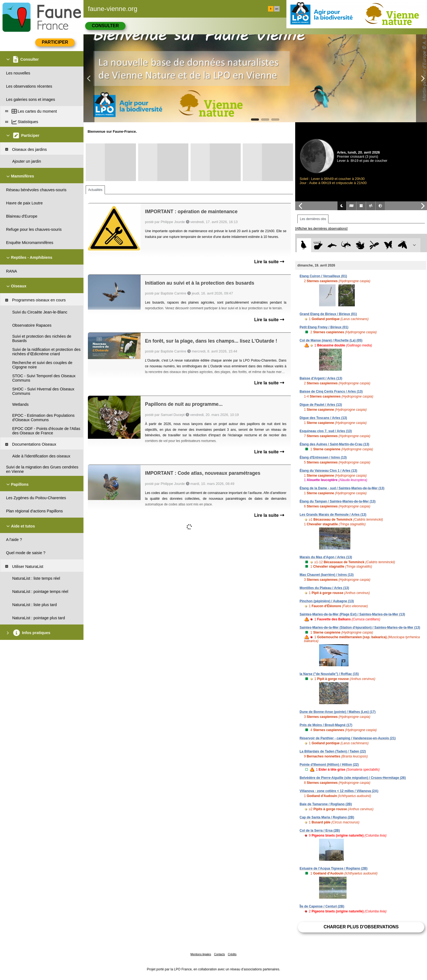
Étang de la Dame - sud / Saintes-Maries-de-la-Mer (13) (342, 488)
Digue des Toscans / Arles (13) (323, 418)
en (277, 9)
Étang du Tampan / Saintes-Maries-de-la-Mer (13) (338, 501)
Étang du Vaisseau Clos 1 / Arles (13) (328, 471)
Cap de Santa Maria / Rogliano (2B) (327, 817)
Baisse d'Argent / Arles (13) (321, 378)
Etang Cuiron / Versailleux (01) (323, 276)
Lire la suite (269, 262)
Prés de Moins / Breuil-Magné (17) (326, 725)
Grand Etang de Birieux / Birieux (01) (328, 314)
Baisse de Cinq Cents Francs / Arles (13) (331, 392)
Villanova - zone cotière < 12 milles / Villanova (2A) (339, 791)
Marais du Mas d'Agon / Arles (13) (326, 557)
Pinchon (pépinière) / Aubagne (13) (327, 601)
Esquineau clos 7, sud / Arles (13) (326, 431)
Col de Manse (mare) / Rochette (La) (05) (331, 340)
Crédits (232, 954)
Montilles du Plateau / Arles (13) (324, 588)
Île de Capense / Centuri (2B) (322, 906)
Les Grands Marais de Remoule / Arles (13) (333, 515)
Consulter (105, 26)
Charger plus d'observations (361, 927)
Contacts (219, 954)
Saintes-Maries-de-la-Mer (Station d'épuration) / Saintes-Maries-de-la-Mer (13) (360, 628)
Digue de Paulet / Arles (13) (321, 405)
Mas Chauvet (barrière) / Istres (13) (327, 575)
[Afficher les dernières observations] (321, 229)
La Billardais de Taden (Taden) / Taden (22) (333, 751)
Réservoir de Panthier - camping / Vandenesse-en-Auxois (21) (348, 738)
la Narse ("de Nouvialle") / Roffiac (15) (329, 674)
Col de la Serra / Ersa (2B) (320, 831)
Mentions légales (201, 954)
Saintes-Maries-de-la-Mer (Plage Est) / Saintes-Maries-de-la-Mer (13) (352, 614)
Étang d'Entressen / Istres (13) (323, 457)
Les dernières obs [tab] (313, 219)
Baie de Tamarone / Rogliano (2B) (326, 804)
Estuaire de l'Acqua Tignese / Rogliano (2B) (333, 868)
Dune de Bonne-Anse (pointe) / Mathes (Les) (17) (338, 712)
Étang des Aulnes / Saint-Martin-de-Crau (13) (334, 444)
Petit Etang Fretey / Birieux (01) (324, 327)
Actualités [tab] (95, 190)
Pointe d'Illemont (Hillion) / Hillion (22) (329, 765)
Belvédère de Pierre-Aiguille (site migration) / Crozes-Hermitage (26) (353, 778)
